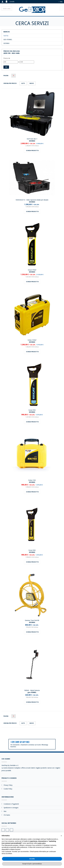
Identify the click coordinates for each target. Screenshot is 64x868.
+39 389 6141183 (20, 742)
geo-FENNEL (8, 40)
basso (32, 83)
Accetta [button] (32, 859)
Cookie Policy (8, 789)
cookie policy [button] (41, 843)
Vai (6, 67)
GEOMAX (6, 43)
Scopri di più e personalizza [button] (32, 864)
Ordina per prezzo (10, 83)
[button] (61, 836)
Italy (61, 2)
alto (23, 83)
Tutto (6, 36)
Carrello (12, 2)
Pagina (6, 76)
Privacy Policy (8, 785)
